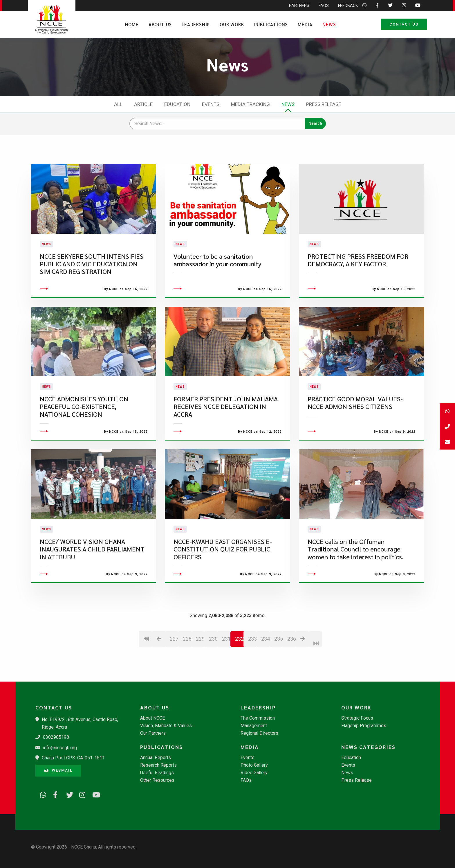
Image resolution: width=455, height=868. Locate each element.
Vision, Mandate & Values (166, 726)
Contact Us (404, 24)
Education (177, 104)
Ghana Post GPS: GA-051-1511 (73, 758)
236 (291, 654)
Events (211, 104)
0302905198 (56, 737)
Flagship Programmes (364, 726)
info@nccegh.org (60, 748)
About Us (160, 24)
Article (143, 104)
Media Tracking (250, 104)
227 (174, 654)
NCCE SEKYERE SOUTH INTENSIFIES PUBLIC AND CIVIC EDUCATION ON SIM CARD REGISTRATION (92, 271)
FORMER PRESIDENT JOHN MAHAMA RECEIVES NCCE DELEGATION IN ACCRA (226, 421)
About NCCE (152, 718)
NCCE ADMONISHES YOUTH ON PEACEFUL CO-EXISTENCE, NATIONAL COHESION (84, 421)
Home (132, 24)
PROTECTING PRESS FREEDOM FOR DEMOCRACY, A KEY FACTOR (358, 267)
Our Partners (153, 733)
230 (213, 654)
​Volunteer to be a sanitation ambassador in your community (217, 267)
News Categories (368, 747)
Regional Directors (259, 733)
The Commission (258, 718)
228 (187, 654)
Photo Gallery (254, 765)
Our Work (232, 24)
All (118, 104)
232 (239, 654)
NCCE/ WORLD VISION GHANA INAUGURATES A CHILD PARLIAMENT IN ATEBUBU (92, 564)
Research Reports (158, 765)
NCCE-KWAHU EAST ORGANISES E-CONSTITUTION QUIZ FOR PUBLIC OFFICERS (223, 564)
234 (265, 654)
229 (200, 654)
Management (254, 726)
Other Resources (157, 780)
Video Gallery (254, 773)
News (329, 24)
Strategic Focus (357, 718)
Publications (271, 24)
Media (305, 24)
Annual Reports (156, 758)
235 (278, 654)
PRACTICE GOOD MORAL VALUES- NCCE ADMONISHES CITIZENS (355, 417)
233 (252, 654)
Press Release (324, 104)
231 (226, 654)
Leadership (196, 24)
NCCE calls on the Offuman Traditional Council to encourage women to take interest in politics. (355, 564)
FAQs (246, 780)
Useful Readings (157, 773)
